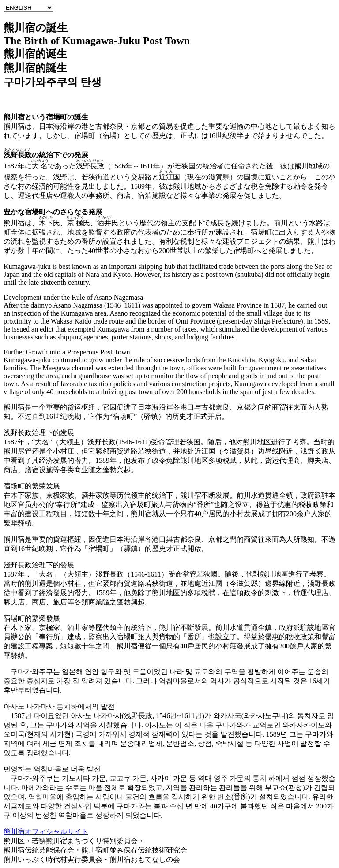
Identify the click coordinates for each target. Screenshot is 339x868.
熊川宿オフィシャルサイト (46, 832)
